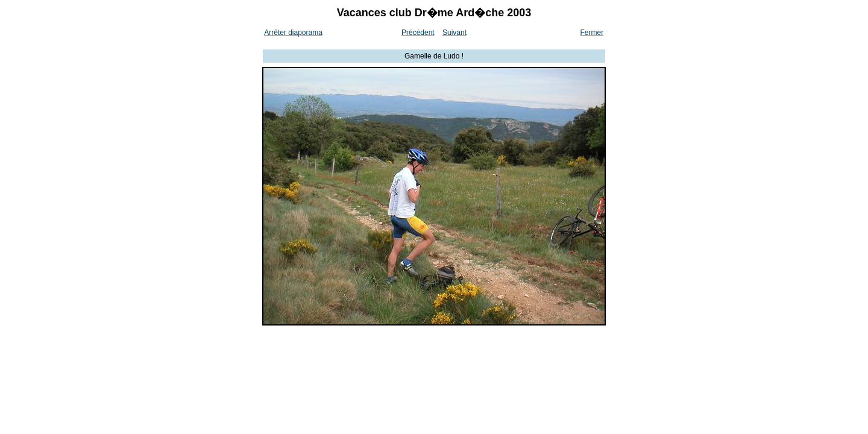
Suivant (454, 33)
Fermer (592, 33)
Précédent (418, 33)
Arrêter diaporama (293, 33)
